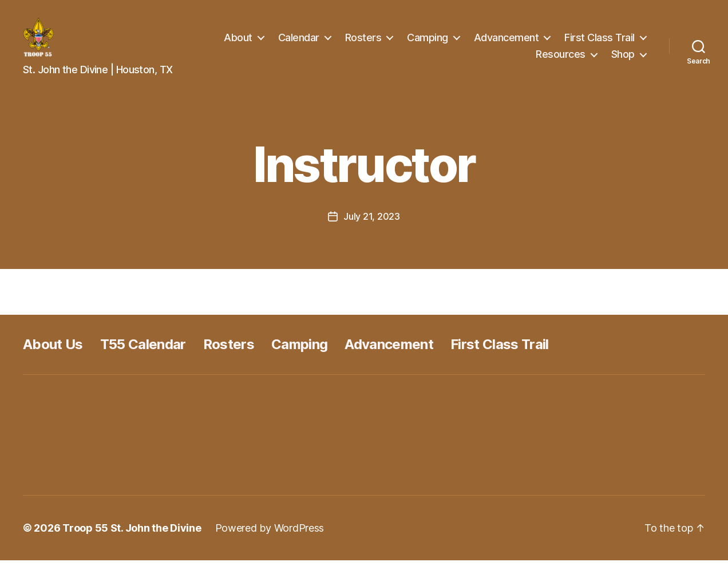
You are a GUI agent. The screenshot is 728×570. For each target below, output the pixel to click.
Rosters (363, 42)
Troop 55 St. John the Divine (132, 538)
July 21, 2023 (372, 226)
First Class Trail (600, 42)
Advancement (507, 42)
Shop (623, 59)
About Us (53, 354)
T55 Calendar (143, 354)
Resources (561, 59)
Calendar (299, 42)
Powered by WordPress (270, 538)
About (238, 42)
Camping (428, 42)
